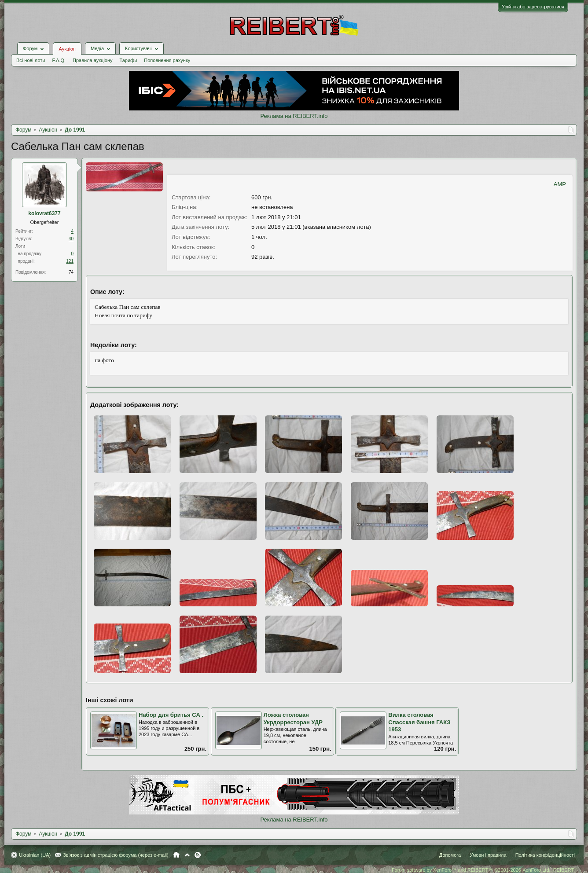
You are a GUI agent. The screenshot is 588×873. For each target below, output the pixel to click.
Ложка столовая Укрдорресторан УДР (293, 719)
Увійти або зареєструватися (533, 7)
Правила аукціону (92, 60)
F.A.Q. (59, 60)
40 (71, 239)
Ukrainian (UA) (35, 855)
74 (71, 272)
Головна (176, 855)
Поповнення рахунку (167, 60)
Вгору (187, 855)
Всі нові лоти (31, 60)
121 (70, 261)
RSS (198, 855)
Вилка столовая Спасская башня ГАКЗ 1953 (419, 722)
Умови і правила (488, 855)
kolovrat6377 (44, 213)
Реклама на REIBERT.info (294, 116)
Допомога (450, 855)
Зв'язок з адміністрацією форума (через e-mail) (116, 855)
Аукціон (67, 49)
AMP (560, 184)
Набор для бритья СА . (171, 715)
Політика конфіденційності (545, 855)
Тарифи (129, 60)
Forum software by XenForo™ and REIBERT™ (483, 870)
